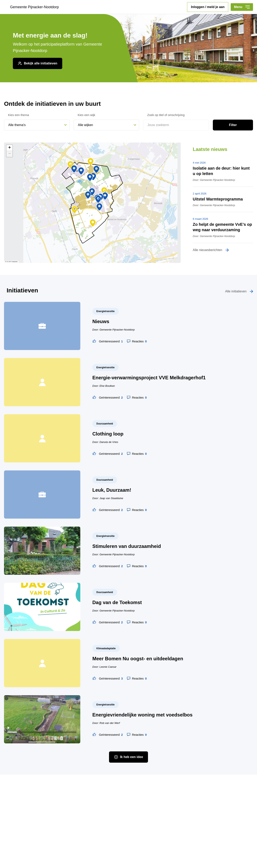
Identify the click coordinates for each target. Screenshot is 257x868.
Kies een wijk (87, 115)
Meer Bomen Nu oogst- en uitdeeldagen (138, 659)
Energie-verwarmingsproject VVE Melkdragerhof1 (149, 378)
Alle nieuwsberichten (208, 250)
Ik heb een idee (132, 757)
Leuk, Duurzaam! (112, 490)
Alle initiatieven (236, 291)
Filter (233, 125)
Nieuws (101, 321)
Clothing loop (108, 434)
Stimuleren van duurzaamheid (127, 546)
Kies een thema (18, 115)
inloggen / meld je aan (208, 7)
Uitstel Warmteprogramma (218, 199)
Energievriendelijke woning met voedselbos (142, 715)
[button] (88, 195)
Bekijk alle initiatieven (41, 63)
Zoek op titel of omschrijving (166, 115)
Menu (242, 7)
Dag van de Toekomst (117, 602)
